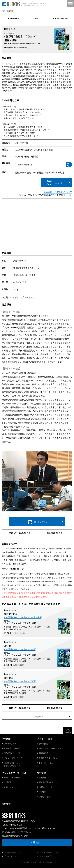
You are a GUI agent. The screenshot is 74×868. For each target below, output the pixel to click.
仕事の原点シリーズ (12, 748)
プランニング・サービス (14, 773)
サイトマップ (45, 856)
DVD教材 (6, 739)
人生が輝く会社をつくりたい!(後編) (20, 681)
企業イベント (10, 787)
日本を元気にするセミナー (50, 748)
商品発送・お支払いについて (58, 192)
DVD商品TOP (37, 717)
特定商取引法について (14, 853)
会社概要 (43, 778)
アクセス (43, 792)
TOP (3, 11)
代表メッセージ (46, 787)
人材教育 (8, 782)
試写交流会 (44, 744)
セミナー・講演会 (46, 739)
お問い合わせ (37, 842)
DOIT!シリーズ (10, 744)
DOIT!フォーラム (46, 763)
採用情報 (6, 804)
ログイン (37, 19)
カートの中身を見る (60, 19)
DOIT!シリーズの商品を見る (19, 533)
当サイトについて (12, 856)
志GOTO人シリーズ (12, 753)
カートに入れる (56, 182)
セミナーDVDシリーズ (13, 758)
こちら (53, 195)
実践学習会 (44, 753)
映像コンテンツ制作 (12, 778)
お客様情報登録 (14, 19)
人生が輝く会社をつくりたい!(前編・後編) (23, 617)
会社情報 (41, 773)
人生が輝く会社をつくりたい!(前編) (20, 649)
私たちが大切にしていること (51, 782)
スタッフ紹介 (45, 797)
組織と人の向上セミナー (49, 758)
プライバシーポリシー (49, 853)
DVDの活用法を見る (55, 533)
